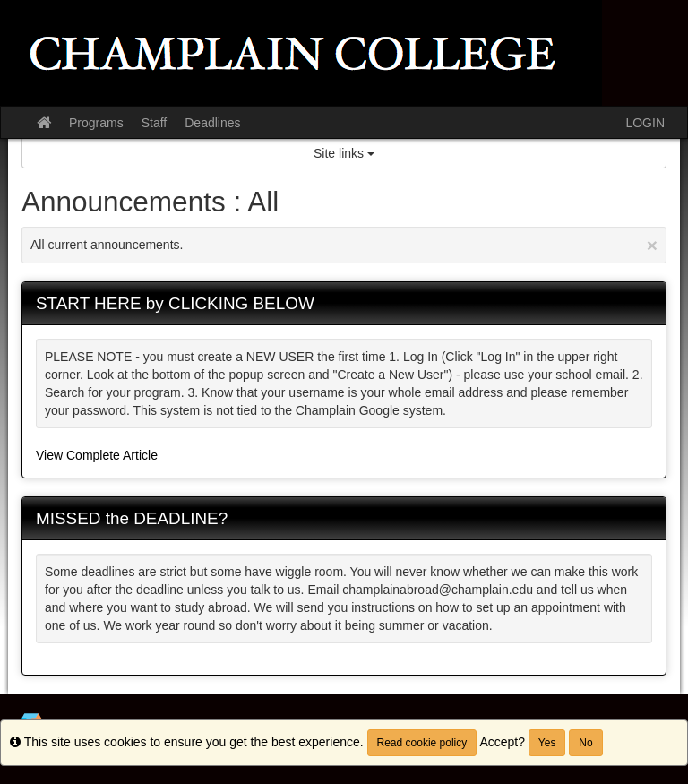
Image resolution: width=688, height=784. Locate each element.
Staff (155, 123)
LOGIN (645, 123)
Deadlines (212, 123)
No (585, 743)
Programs (96, 123)
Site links (344, 153)
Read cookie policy (422, 743)
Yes (547, 743)
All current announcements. (344, 245)
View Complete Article (97, 455)
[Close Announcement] (652, 245)
